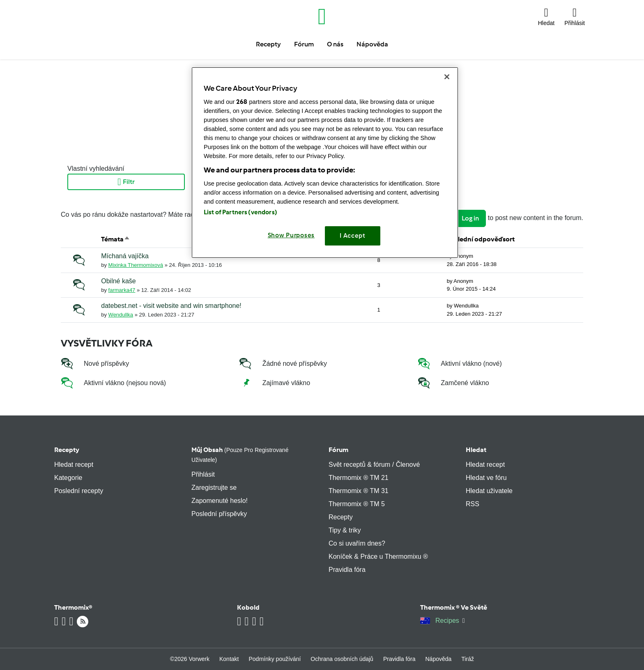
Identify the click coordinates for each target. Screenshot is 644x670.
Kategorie (68, 478)
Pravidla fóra (347, 570)
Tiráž (468, 659)
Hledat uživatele (489, 491)
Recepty (67, 450)
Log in (470, 218)
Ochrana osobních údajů (342, 659)
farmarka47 (122, 290)
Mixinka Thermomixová (136, 265)
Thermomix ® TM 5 (357, 504)
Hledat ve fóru (486, 478)
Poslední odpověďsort (481, 239)
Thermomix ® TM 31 (359, 491)
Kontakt (229, 659)
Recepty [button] (268, 44)
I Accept (353, 236)
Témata (116, 239)
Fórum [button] (304, 44)
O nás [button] (335, 44)
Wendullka (121, 315)
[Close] (447, 77)
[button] (546, 16)
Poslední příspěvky (219, 514)
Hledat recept (74, 465)
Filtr (126, 182)
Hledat (476, 450)
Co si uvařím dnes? (357, 543)
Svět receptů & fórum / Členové (374, 465)
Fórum (338, 450)
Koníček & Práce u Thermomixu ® (378, 556)
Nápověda (439, 659)
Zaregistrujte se (214, 488)
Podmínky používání (275, 659)
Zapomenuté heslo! (220, 501)
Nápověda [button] (372, 44)
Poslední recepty (79, 491)
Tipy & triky (345, 530)
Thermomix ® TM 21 (359, 478)
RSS (473, 504)
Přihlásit (203, 474)
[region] (325, 162)
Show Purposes (291, 235)
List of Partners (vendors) (240, 212)
